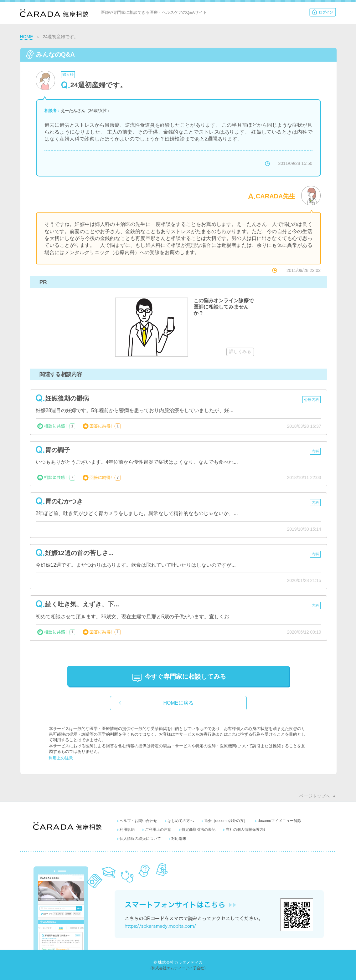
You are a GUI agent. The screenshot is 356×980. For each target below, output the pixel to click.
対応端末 (179, 839)
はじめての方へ (181, 821)
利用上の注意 (61, 758)
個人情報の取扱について (140, 839)
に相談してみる (185, 676)
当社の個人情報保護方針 (246, 829)
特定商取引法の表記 (199, 829)
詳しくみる (240, 351)
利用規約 (127, 829)
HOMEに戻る (178, 703)
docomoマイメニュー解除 (279, 821)
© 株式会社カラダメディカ (178, 962)
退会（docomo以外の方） (226, 821)
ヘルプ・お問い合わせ (138, 821)
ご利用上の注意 (158, 829)
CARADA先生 (276, 196)
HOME (27, 37)
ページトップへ (315, 796)
